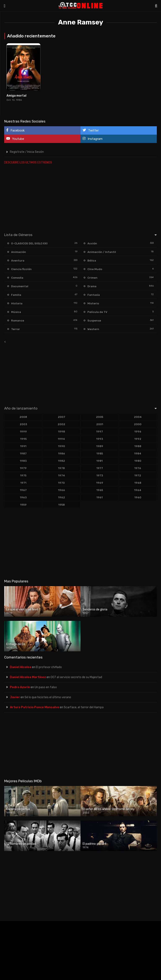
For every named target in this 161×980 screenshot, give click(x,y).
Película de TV (97, 312)
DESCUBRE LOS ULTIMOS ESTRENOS (28, 163)
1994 (61, 439)
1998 (62, 432)
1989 (100, 446)
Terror (16, 329)
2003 (23, 424)
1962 (62, 497)
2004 (138, 417)
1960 (138, 497)
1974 (62, 475)
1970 (61, 483)
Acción (92, 243)
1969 (100, 483)
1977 (100, 468)
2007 (62, 417)
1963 (23, 497)
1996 (138, 432)
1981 (100, 461)
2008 (23, 417)
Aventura (18, 261)
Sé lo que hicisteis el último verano (48, 697)
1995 (23, 439)
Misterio (93, 303)
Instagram (93, 139)
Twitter (91, 130)
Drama (92, 286)
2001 (100, 424)
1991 (23, 446)
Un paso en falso (46, 687)
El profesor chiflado (49, 667)
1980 (138, 461)
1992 (138, 439)
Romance (18, 321)
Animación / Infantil (102, 252)
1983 (23, 461)
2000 (138, 424)
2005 (100, 417)
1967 (23, 490)
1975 (23, 475)
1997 (100, 432)
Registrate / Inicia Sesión (27, 152)
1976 (138, 468)
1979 (23, 468)
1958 (62, 505)
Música (16, 312)
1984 (138, 454)
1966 (62, 490)
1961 (100, 497)
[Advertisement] (80, 198)
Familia (16, 295)
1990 (62, 446)
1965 (100, 490)
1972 (138, 475)
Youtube (15, 139)
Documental (20, 286)
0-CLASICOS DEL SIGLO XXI (29, 243)
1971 (23, 483)
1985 (100, 454)
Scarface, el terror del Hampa (84, 707)
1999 (23, 432)
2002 (61, 424)
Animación (19, 252)
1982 (62, 461)
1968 (138, 483)
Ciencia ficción (21, 269)
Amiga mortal (16, 96)
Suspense (94, 321)
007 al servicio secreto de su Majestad (76, 677)
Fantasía (94, 295)
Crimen (92, 278)
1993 (100, 439)
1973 (100, 475)
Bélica (92, 261)
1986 (62, 454)
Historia (17, 303)
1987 (23, 454)
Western (93, 329)
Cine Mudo (95, 269)
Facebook (15, 130)
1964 (138, 490)
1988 (138, 446)
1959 (23, 505)
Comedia (17, 278)
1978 (61, 468)
